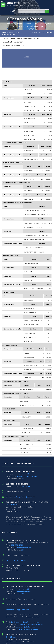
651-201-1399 (17, 545)
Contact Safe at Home (16, 560)
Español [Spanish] (10, 24)
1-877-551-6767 (24, 591)
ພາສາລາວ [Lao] (21, 26)
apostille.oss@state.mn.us (31, 624)
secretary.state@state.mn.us (24, 497)
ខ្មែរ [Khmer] (42, 26)
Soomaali (28, 24)
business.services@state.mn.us (25, 622)
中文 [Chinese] (13, 26)
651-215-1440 (23, 474)
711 (23, 479)
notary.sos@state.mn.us (28, 629)
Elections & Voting (24, 19)
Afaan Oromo (32, 26)
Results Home (36, 32)
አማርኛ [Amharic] (48, 26)
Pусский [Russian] (48, 24)
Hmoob (19, 24)
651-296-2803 (23, 589)
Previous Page (48, 32)
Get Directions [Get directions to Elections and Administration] (13, 504)
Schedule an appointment (17, 610)
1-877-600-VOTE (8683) (27, 476)
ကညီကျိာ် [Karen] (31, 29)
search (13, 11)
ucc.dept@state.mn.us (25, 627)
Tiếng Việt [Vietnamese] (38, 24)
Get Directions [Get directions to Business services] (13, 637)
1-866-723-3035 (24, 547)
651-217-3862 (25, 486)
